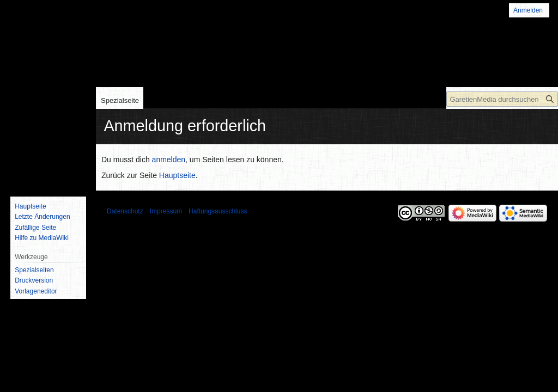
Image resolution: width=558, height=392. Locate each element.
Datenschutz (125, 211)
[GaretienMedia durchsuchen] (502, 99)
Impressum (166, 211)
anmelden (169, 160)
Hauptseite (177, 175)
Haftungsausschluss (218, 211)
